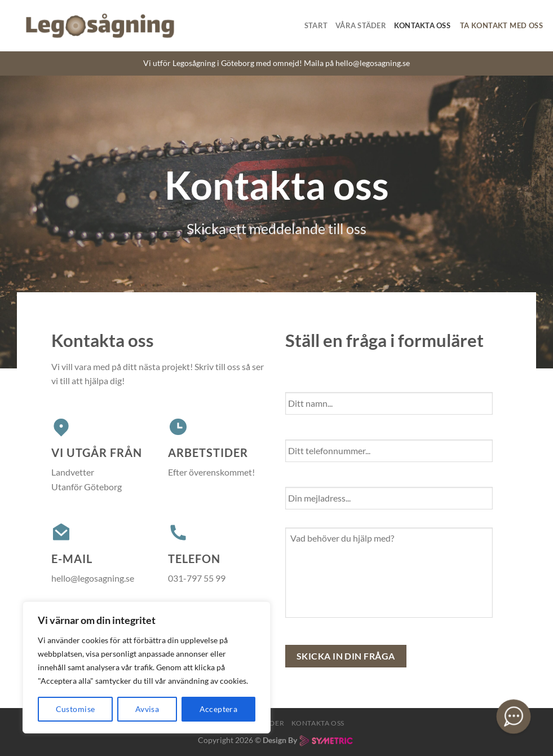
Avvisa (147, 709)
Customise (76, 709)
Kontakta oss (422, 25)
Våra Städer (361, 25)
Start (316, 25)
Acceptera (219, 709)
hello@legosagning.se (373, 63)
